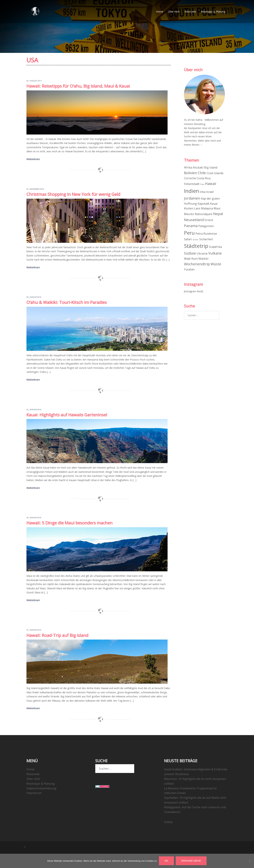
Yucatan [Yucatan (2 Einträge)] (189, 269)
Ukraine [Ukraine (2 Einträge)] (202, 253)
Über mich (174, 12)
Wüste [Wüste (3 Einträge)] (216, 264)
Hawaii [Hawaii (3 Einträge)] (211, 184)
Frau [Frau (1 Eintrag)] (202, 184)
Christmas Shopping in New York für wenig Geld (73, 194)
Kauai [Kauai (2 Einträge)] (214, 203)
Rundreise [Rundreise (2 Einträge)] (210, 234)
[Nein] (250, 861)
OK (167, 861)
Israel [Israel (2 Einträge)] (210, 192)
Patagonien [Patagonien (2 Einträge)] (206, 226)
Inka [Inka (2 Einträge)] (203, 192)
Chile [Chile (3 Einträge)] (202, 173)
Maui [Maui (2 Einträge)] (217, 208)
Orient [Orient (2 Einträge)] (209, 220)
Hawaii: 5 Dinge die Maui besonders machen (69, 523)
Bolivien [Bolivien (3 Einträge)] (190, 173)
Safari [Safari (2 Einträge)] (188, 239)
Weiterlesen (33, 159)
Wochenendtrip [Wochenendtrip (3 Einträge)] (197, 264)
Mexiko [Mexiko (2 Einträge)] (189, 214)
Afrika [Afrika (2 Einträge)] (188, 167)
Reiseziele (190, 12)
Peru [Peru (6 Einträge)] (189, 233)
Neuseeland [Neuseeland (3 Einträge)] (194, 220)
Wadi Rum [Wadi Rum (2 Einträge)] (191, 259)
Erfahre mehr (191, 861)
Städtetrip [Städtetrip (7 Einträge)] (196, 246)
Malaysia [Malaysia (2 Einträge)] (207, 208)
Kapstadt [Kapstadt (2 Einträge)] (203, 203)
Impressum (34, 793)
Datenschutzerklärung (41, 788)
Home (160, 12)
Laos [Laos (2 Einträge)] (197, 208)
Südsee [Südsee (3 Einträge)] (190, 253)
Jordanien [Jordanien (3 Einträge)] (192, 198)
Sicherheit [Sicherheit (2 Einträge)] (206, 239)
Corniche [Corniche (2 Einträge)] (190, 178)
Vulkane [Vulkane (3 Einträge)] (215, 253)
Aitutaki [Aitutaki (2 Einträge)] (198, 167)
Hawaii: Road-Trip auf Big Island (57, 635)
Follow (168, 822)
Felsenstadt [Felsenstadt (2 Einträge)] (192, 184)
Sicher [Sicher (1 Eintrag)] (196, 239)
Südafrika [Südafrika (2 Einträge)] (215, 247)
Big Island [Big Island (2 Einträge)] (211, 167)
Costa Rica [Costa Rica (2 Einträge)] (204, 178)
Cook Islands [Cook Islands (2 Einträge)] (215, 173)
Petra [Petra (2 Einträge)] (199, 234)
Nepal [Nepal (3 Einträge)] (218, 214)
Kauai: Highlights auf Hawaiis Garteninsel (67, 415)
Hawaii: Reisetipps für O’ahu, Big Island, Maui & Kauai (78, 86)
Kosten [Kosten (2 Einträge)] (189, 208)
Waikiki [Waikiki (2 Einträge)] (203, 259)
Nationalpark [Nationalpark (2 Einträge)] (204, 214)
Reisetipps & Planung (213, 12)
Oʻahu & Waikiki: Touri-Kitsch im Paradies (67, 302)
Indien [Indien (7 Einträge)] (191, 191)
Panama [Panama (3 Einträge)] (191, 226)
